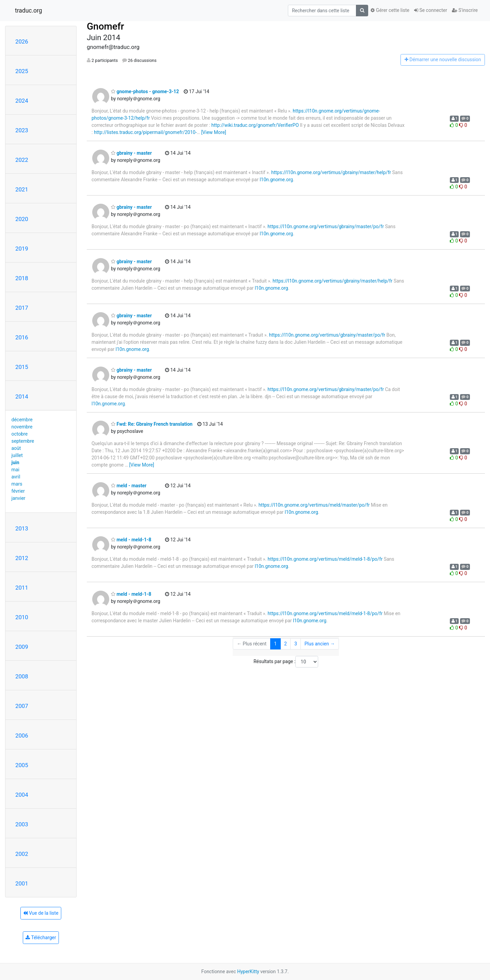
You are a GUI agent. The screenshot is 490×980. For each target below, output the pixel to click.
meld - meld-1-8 (131, 540)
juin (15, 462)
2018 (22, 278)
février (18, 491)
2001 (22, 883)
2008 (22, 676)
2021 (22, 189)
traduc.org (29, 11)
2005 (22, 765)
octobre (20, 434)
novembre (22, 427)
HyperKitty (248, 971)
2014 (22, 396)
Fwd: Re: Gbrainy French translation (152, 424)
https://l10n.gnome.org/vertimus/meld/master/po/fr (314, 505)
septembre (23, 441)
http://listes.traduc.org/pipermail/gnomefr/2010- (145, 132)
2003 (22, 824)
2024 (22, 101)
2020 (22, 219)
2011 (22, 588)
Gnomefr (105, 26)
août (16, 448)
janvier (19, 498)
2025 (22, 71)
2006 (22, 736)
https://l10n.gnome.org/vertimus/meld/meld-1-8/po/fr (325, 559)
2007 (22, 706)
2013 (22, 528)
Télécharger (41, 937)
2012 (22, 558)
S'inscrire (465, 10)
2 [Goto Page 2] (285, 644)
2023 (22, 130)
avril (16, 477)
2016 (22, 337)
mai (15, 470)
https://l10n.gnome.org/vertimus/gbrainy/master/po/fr (326, 226)
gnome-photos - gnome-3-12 (145, 91)
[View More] (214, 132)
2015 (22, 367)
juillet (17, 455)
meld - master (129, 486)
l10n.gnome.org (276, 180)
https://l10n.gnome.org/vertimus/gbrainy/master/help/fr (331, 172)
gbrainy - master (131, 153)
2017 (22, 308)
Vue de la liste (41, 913)
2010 (22, 617)
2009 (22, 647)
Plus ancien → (320, 644)
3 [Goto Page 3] (296, 644)
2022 (22, 160)
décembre (22, 420)
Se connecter (431, 10)
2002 (22, 854)
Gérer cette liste (390, 10)
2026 (22, 41)
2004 (22, 795)
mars (17, 484)
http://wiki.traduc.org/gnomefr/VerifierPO (255, 125)
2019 (22, 249)
